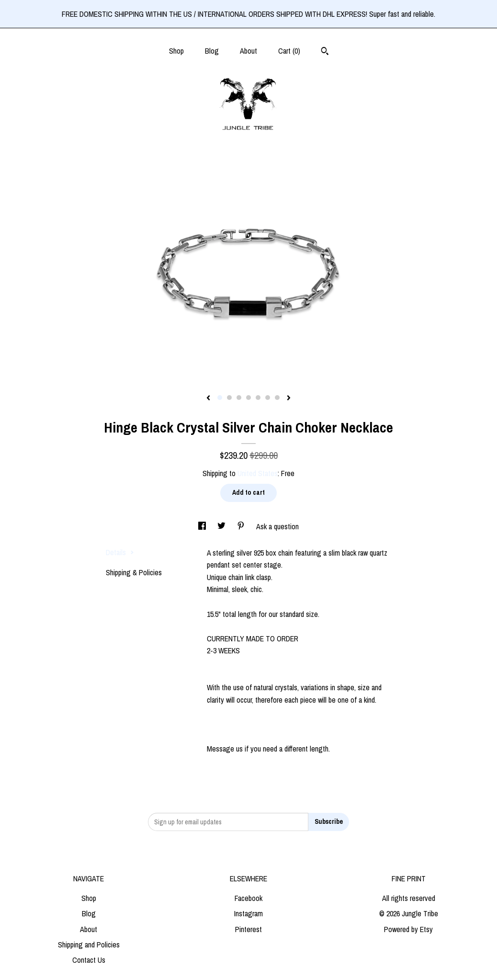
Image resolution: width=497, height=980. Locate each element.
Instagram (248, 913)
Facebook (248, 898)
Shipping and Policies (89, 945)
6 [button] (268, 398)
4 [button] (248, 398)
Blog (212, 51)
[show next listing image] (289, 399)
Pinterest (248, 929)
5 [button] (258, 398)
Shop (176, 51)
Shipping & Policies (134, 572)
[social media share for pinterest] (242, 526)
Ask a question (277, 526)
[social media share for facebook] (203, 526)
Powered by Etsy (408, 929)
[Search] (325, 52)
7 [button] (277, 398)
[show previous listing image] (208, 399)
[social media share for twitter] (222, 526)
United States (258, 473)
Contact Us (89, 960)
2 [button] (229, 398)
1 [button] (220, 398)
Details (120, 552)
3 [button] (239, 398)
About (248, 51)
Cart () (289, 51)
